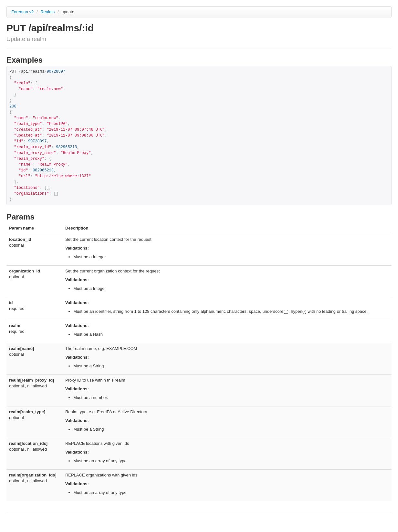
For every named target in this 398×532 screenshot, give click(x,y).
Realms (48, 12)
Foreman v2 (22, 12)
